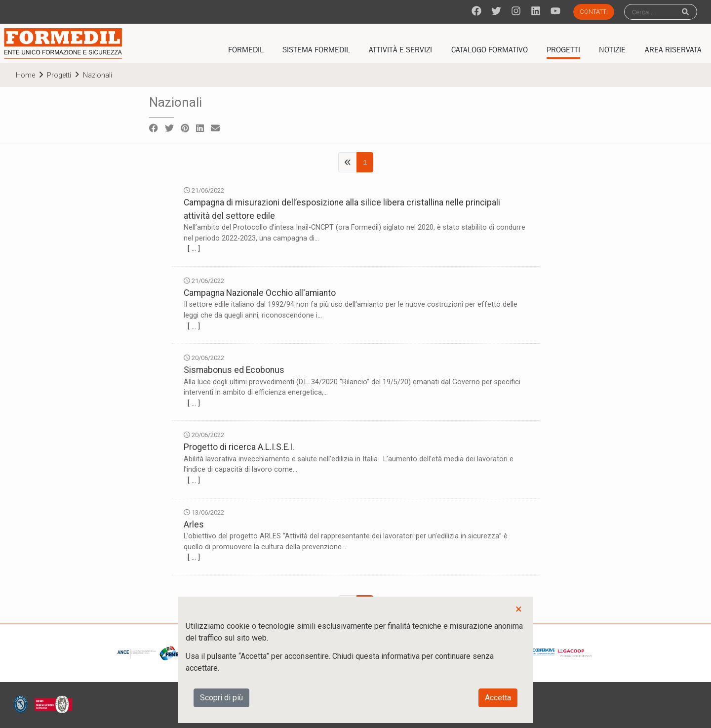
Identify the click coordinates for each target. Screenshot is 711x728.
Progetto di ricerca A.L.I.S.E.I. (239, 447)
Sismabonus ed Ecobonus (234, 370)
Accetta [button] (498, 698)
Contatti (594, 12)
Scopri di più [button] (221, 698)
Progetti (59, 75)
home (25, 75)
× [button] (519, 609)
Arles (194, 525)
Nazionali (98, 75)
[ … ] (194, 249)
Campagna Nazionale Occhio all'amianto (260, 293)
